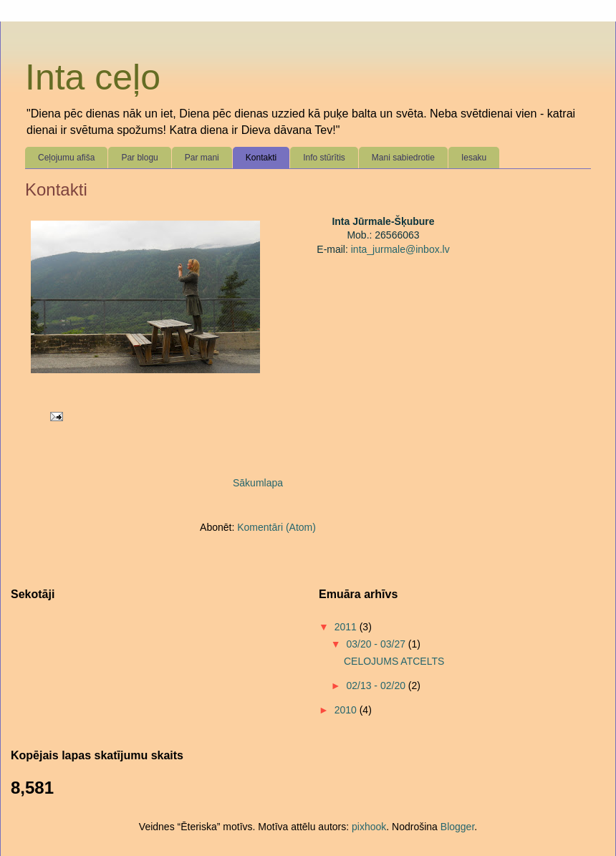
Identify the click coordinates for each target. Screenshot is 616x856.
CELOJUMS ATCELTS (394, 661)
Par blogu (139, 158)
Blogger (457, 827)
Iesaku (474, 158)
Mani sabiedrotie (403, 158)
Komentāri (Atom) (276, 527)
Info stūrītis (324, 158)
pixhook (369, 827)
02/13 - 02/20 (377, 686)
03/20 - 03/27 (377, 644)
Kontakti (261, 158)
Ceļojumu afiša (66, 158)
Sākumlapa (258, 483)
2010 (347, 710)
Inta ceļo (93, 77)
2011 (347, 627)
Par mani (202, 158)
